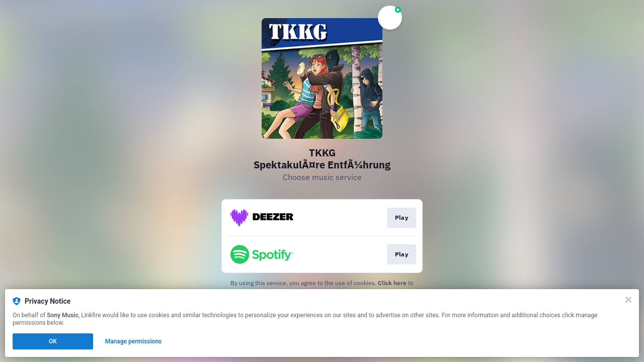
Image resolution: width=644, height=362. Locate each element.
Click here (392, 283)
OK (53, 341)
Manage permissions (134, 341)
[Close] (628, 300)
